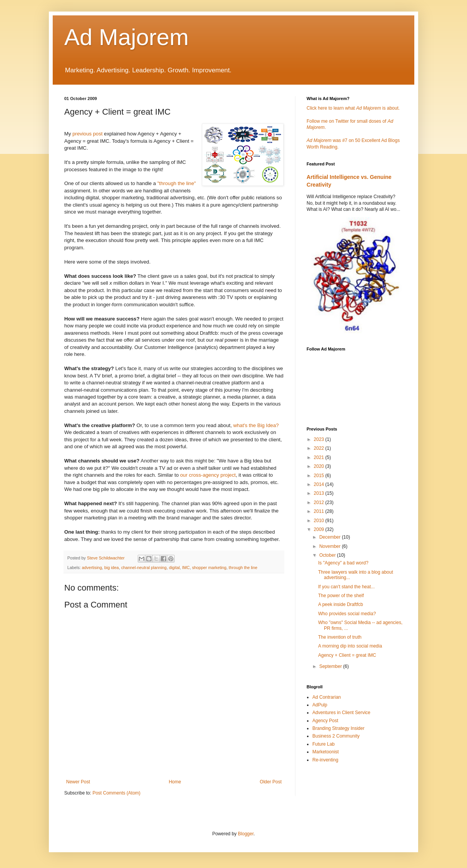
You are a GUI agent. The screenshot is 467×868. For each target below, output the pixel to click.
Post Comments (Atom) (116, 793)
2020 (320, 466)
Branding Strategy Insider (338, 728)
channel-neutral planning (144, 568)
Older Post (271, 782)
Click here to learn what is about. (353, 108)
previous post (87, 134)
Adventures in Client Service (341, 713)
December (331, 537)
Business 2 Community (336, 736)
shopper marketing (209, 568)
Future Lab (324, 744)
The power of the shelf (341, 596)
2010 (320, 521)
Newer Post (78, 782)
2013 (320, 493)
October (328, 555)
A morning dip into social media (350, 646)
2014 (320, 484)
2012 (320, 502)
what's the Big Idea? (256, 425)
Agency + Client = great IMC (347, 655)
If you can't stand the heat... (346, 587)
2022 (320, 448)
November (331, 546)
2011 (320, 511)
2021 (320, 457)
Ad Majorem (126, 37)
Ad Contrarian (327, 697)
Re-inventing (325, 760)
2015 (320, 476)
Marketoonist (326, 752)
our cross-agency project (208, 475)
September (331, 666)
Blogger (246, 834)
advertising (92, 568)
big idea (112, 568)
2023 (320, 439)
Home (175, 782)
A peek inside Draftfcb (341, 604)
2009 (320, 529)
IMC (186, 568)
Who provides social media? (347, 614)
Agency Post (325, 721)
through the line (243, 568)
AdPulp (320, 705)
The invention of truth (340, 637)
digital (174, 568)
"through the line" (177, 183)
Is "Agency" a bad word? (343, 563)
